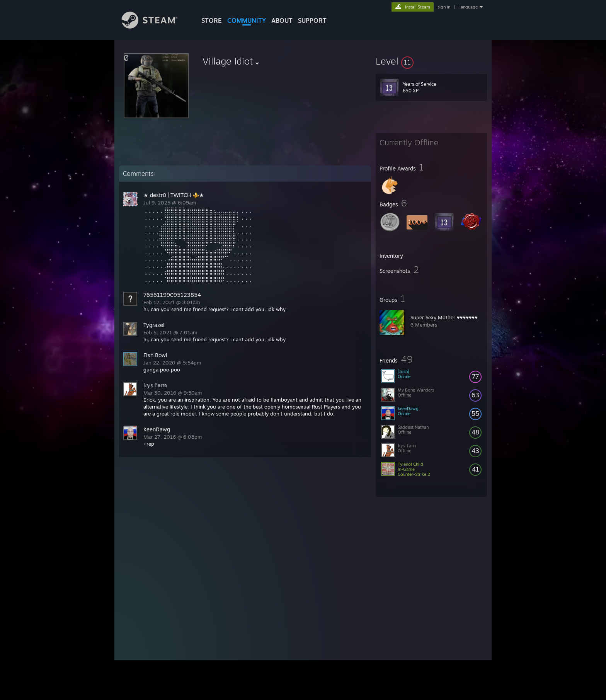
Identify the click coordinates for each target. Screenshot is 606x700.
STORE (212, 20)
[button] (431, 61)
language (469, 7)
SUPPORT (312, 20)
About (282, 20)
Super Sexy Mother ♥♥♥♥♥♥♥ (444, 317)
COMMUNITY (247, 20)
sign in (444, 7)
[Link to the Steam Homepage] (155, 26)
